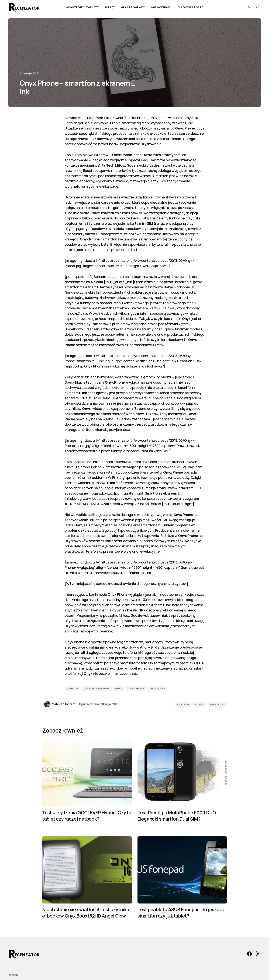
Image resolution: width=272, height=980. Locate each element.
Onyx (119, 689)
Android (72, 689)
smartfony (157, 689)
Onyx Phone (136, 689)
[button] (249, 7)
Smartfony (217, 704)
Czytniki (183, 704)
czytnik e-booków (97, 689)
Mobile (199, 704)
